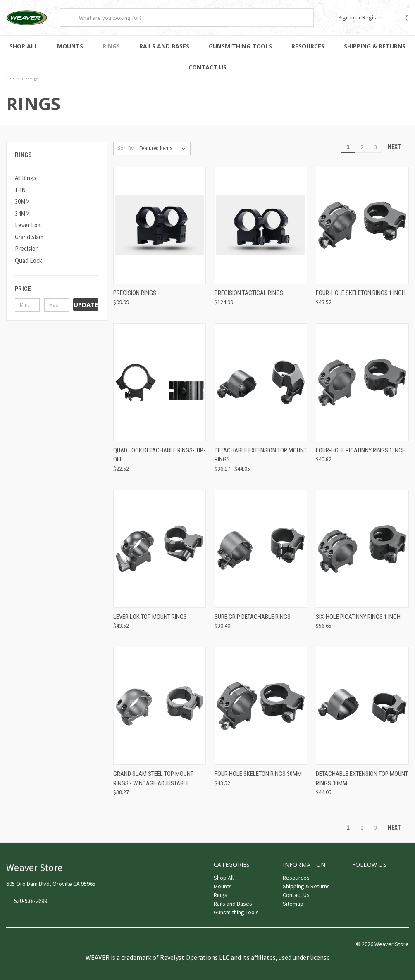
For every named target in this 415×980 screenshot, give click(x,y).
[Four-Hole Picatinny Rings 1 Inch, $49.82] (362, 383)
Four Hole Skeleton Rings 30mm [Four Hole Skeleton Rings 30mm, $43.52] (258, 774)
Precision (27, 249)
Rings (111, 46)
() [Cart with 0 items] (403, 17)
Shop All (24, 46)
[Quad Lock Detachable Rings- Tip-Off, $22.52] (160, 383)
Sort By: (126, 149)
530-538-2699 (31, 902)
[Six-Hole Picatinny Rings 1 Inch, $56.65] (362, 549)
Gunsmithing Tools (240, 46)
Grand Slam (29, 237)
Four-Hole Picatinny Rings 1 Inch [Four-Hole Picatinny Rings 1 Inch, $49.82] (361, 451)
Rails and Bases (164, 46)
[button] (57, 289)
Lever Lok (28, 225)
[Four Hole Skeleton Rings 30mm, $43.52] (261, 706)
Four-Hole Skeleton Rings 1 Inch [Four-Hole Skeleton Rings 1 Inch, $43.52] (361, 293)
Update (86, 305)
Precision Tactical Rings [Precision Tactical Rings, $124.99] (249, 293)
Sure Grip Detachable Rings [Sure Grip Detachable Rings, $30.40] (253, 617)
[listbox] (164, 149)
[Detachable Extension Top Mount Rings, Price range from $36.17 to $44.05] (261, 383)
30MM (22, 202)
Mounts (70, 46)
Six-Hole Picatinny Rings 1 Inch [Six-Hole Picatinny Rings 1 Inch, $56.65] (358, 617)
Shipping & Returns (306, 887)
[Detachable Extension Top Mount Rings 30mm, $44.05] (362, 706)
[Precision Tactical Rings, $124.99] (261, 226)
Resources (308, 46)
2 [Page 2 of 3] (362, 147)
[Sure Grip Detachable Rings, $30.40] (261, 549)
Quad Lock (29, 261)
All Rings (26, 178)
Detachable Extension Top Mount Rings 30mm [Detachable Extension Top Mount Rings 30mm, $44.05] (362, 779)
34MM (22, 214)
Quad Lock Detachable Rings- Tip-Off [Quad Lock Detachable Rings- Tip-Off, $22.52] (159, 456)
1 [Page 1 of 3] (348, 147)
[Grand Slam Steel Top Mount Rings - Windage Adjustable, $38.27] (160, 706)
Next (398, 147)
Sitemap (293, 904)
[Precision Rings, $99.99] (160, 226)
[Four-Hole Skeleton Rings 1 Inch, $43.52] (362, 226)
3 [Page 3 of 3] (376, 147)
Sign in (346, 17)
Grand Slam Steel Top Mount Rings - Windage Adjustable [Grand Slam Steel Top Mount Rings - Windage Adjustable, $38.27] (153, 779)
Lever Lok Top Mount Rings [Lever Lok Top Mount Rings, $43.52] (150, 617)
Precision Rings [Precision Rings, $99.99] (135, 293)
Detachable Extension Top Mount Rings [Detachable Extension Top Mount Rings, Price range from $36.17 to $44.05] (261, 456)
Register (373, 17)
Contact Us (207, 67)
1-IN (20, 190)
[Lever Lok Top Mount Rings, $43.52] (160, 549)
